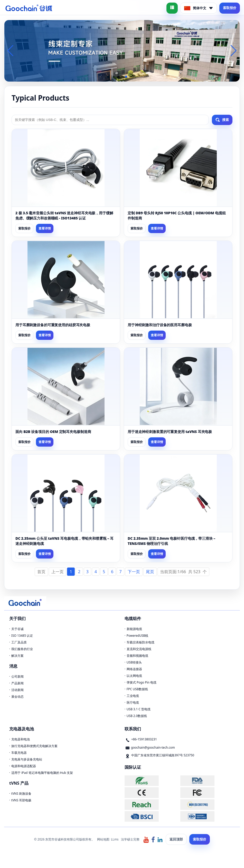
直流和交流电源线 (139, 649)
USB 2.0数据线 (137, 716)
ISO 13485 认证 (22, 636)
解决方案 (17, 656)
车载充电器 (19, 753)
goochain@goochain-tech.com (153, 747)
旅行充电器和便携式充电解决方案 (34, 746)
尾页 (150, 572)
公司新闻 (17, 676)
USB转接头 (134, 662)
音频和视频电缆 (137, 656)
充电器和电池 (21, 739)
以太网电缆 (134, 676)
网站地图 (103, 839)
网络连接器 (134, 669)
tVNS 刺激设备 (21, 794)
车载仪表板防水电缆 (140, 642)
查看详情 (45, 228)
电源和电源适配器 (24, 766)
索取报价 (230, 8)
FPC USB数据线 (137, 689)
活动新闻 (17, 690)
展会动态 (17, 697)
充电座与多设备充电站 (27, 759)
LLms (115, 839)
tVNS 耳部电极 (21, 800)
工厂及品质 (19, 642)
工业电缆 (133, 696)
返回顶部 (176, 839)
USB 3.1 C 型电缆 (139, 709)
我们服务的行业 (22, 649)
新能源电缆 (134, 629)
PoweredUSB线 (138, 636)
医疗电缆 (133, 702)
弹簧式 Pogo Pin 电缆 (142, 682)
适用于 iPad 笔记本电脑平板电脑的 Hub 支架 (42, 773)
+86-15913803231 (144, 739)
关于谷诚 (17, 629)
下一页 (134, 572)
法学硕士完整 (130, 839)
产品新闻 (17, 683)
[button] (114, 77)
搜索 (222, 120)
